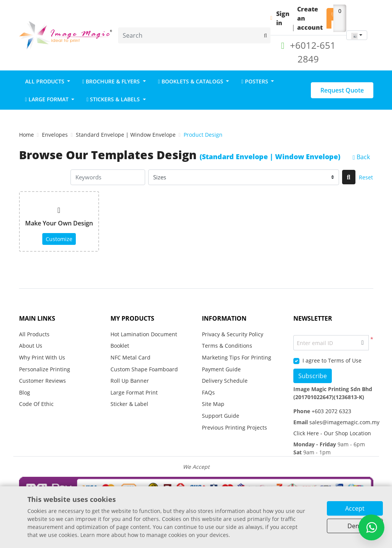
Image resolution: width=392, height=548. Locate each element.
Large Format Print (134, 392)
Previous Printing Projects (234, 427)
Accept (355, 508)
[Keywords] (108, 177)
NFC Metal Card (130, 357)
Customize (59, 239)
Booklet (120, 346)
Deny (355, 526)
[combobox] (357, 35)
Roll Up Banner (130, 381)
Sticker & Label (129, 404)
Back (361, 157)
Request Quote (342, 90)
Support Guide (221, 416)
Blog (25, 392)
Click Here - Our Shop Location (332, 433)
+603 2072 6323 (331, 411)
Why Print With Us (42, 357)
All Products (34, 334)
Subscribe (313, 376)
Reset (366, 177)
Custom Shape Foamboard (144, 369)
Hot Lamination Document (144, 334)
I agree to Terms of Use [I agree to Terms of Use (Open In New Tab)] (332, 360)
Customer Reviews (42, 381)
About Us (31, 346)
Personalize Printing (45, 369)
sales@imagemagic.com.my (344, 422)
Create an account (310, 18)
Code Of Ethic (36, 404)
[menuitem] (48, 81)
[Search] (194, 35)
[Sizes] (244, 177)
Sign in (283, 18)
